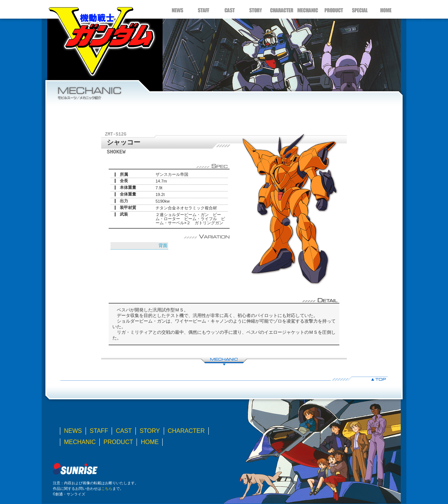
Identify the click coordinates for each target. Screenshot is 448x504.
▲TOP (224, 379)
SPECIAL (360, 9)
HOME (386, 9)
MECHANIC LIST (224, 361)
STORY (256, 9)
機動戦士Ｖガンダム (101, 39)
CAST (230, 9)
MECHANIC (308, 9)
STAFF (204, 9)
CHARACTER (282, 9)
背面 (163, 245)
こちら (107, 489)
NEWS (177, 9)
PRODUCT (334, 9)
